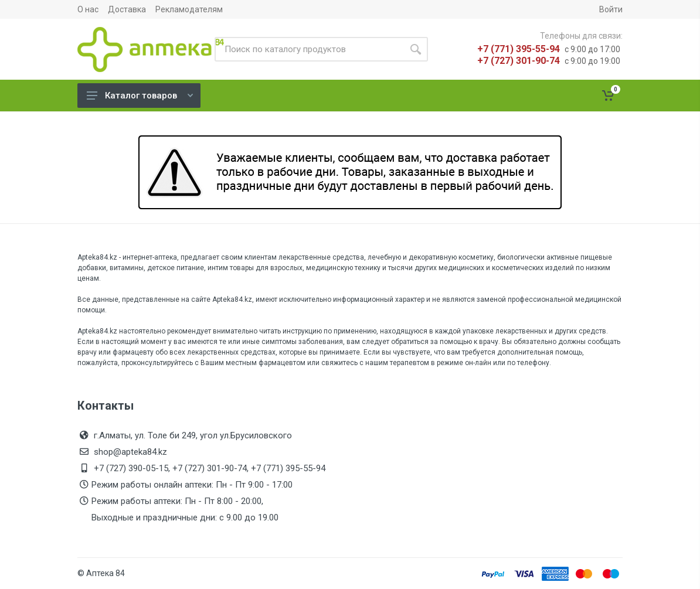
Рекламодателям (189, 9)
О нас (88, 9)
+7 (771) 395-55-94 (519, 49)
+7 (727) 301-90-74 (519, 61)
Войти (611, 9)
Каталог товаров (140, 96)
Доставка (127, 9)
